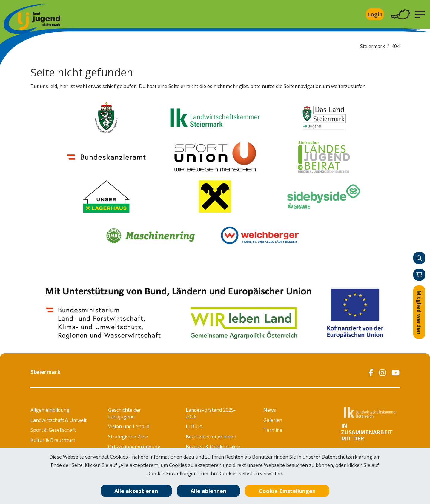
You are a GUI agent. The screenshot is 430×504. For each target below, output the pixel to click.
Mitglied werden (419, 312)
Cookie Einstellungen (287, 491)
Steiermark (373, 46)
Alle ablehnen (208, 491)
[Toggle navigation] (400, 14)
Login (375, 14)
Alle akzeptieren (136, 491)
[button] (420, 14)
